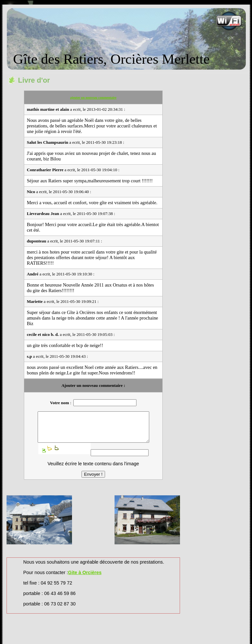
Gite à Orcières (85, 578)
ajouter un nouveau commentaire (93, 98)
